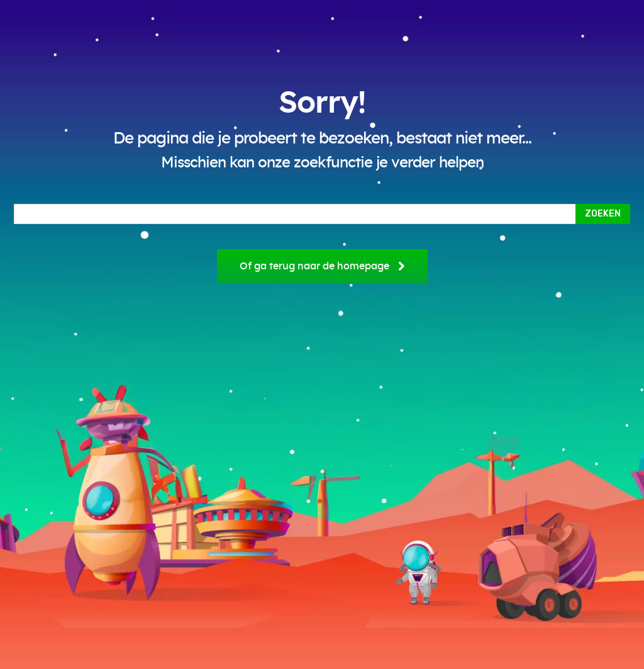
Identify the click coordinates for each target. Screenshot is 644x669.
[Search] (603, 214)
